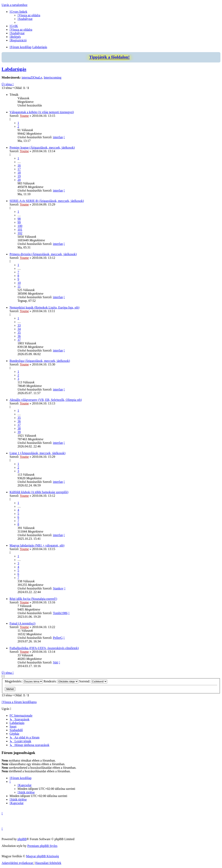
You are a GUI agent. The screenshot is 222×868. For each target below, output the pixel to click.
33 (19, 325)
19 (19, 176)
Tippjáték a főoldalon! (109, 57)
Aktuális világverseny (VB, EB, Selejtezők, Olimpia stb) (46, 400)
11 (19, 286)
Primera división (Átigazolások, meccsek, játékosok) (43, 254)
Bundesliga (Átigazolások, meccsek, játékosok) (40, 361)
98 (19, 219)
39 (19, 432)
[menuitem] (29, 15)
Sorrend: (93, 681)
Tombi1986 (60, 613)
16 (19, 165)
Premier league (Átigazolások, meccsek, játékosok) (42, 148)
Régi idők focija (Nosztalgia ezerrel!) (33, 599)
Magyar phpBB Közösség (42, 856)
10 (19, 283)
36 (19, 336)
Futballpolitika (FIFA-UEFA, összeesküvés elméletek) (44, 648)
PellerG (58, 638)
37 (19, 340)
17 (19, 169)
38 (19, 428)
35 (19, 333)
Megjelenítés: (24, 681)
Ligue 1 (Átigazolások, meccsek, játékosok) (37, 453)
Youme (24, 116)
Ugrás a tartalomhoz (15, 5)
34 (19, 329)
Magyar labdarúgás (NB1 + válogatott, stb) (37, 545)
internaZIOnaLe (32, 77)
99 (19, 222)
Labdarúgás (14, 69)
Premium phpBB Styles (42, 846)
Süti (55, 662)
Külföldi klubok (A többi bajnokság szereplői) (39, 492)
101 (20, 229)
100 (20, 226)
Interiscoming (53, 77)
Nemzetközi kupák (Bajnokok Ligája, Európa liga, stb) (44, 307)
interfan (58, 137)
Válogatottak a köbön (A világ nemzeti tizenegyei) (42, 112)
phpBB (22, 839)
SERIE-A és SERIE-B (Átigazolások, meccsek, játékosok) (47, 201)
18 (19, 173)
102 (20, 233)
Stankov (58, 588)
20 (19, 180)
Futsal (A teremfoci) (22, 623)
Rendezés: (61, 681)
